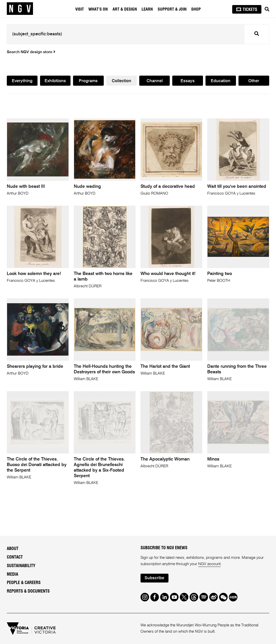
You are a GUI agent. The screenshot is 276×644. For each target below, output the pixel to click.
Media (12, 574)
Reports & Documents (28, 591)
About (13, 549)
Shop (196, 9)
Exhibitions (55, 81)
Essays (188, 81)
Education (221, 81)
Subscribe (154, 578)
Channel (155, 81)
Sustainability (21, 566)
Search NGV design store (31, 52)
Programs (88, 81)
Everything (22, 81)
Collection (122, 81)
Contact (15, 557)
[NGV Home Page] (20, 9)
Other (254, 81)
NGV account (209, 564)
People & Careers (24, 583)
